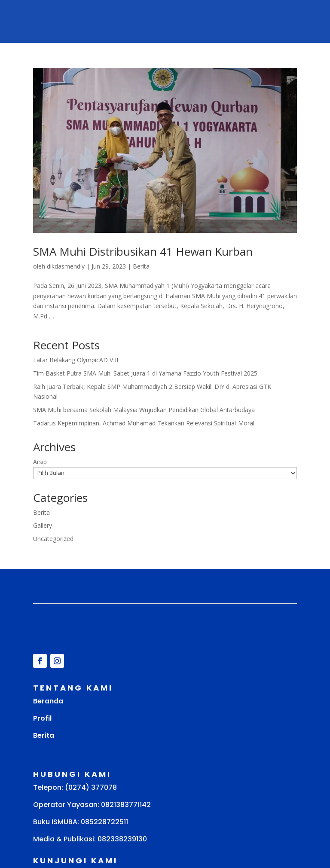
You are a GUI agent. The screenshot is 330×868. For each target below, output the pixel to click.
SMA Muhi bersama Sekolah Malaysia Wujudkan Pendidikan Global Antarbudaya (144, 410)
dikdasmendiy (66, 266)
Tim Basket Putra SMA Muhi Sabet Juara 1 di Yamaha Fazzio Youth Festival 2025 (145, 373)
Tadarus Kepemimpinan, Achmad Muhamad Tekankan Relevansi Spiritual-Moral (144, 423)
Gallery (43, 525)
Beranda (48, 701)
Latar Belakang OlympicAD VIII (76, 360)
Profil (42, 718)
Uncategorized (53, 539)
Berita (141, 266)
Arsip (40, 462)
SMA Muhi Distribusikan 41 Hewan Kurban (143, 251)
